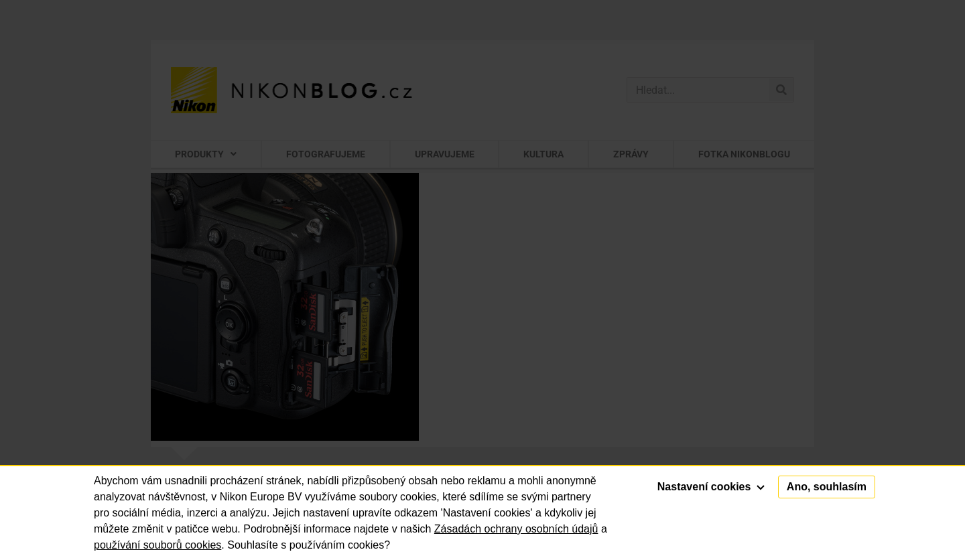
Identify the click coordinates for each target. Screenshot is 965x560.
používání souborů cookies (157, 545)
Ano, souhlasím (827, 487)
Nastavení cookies (711, 487)
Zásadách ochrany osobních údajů (516, 529)
